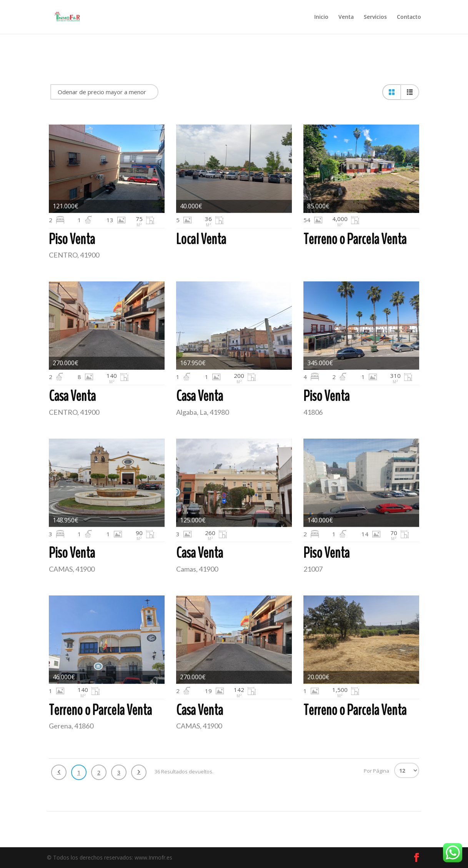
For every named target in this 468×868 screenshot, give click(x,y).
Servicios (375, 17)
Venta (346, 17)
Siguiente (139, 772)
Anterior (59, 772)
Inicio (321, 17)
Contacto (409, 17)
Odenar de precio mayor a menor (102, 92)
